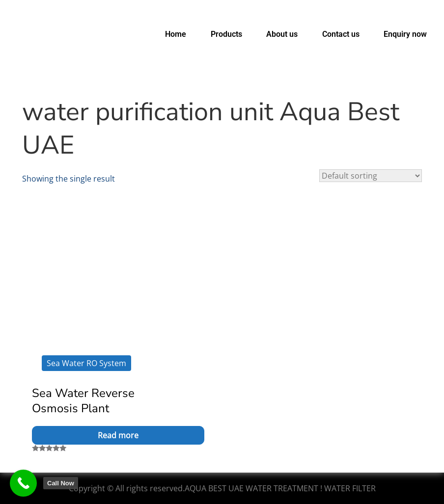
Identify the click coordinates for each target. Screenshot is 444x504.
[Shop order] (371, 176)
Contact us (341, 34)
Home (176, 34)
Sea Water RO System (86, 363)
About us (282, 34)
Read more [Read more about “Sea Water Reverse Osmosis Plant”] (118, 435)
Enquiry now (405, 34)
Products (226, 34)
